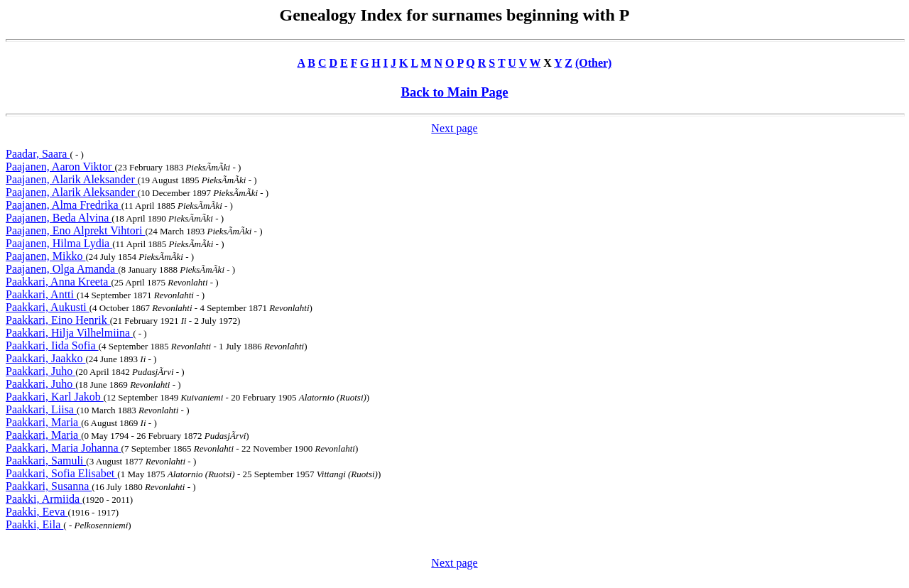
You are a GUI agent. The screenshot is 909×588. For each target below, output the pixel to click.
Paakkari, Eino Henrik (58, 320)
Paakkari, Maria (43, 422)
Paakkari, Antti (41, 294)
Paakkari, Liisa (41, 409)
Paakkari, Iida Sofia (52, 345)
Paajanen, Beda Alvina (59, 218)
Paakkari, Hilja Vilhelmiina (69, 333)
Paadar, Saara (38, 154)
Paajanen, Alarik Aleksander (72, 179)
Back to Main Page (454, 92)
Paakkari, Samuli (46, 461)
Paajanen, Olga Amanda (62, 269)
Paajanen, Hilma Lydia (59, 243)
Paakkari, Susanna (49, 486)
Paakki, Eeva (37, 512)
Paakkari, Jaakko (45, 358)
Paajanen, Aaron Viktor (60, 167)
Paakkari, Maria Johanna (64, 448)
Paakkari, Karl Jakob (55, 397)
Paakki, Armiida (44, 499)
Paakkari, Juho (40, 371)
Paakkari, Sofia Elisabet (61, 473)
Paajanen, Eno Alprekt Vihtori (75, 230)
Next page (454, 128)
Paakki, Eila (34, 524)
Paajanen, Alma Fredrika (64, 205)
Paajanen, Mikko (45, 256)
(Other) (594, 63)
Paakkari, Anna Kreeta (58, 282)
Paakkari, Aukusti (48, 307)
